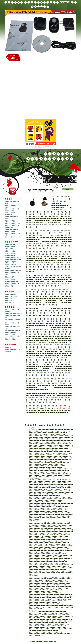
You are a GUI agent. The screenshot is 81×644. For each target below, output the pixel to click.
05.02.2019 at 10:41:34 (34, 430)
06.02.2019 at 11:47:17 (34, 480)
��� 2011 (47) (9, 302)
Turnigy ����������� (39, 190)
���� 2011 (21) (10, 298)
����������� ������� (11, 277)
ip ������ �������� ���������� (11, 250)
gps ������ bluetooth (12, 257)
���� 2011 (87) (10, 300)
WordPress (8, 351)
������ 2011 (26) (11, 296)
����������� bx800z (54, 284)
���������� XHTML (13, 349)
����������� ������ (11, 214)
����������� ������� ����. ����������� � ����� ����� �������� (12, 283)
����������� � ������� (12, 273)
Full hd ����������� (13, 336)
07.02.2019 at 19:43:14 (34, 577)
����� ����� (11, 237)
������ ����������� (45, 191)
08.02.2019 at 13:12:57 (34, 612)
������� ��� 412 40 (13, 270)
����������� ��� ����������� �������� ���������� (13, 262)
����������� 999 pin (13, 314)
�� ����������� (13, 330)
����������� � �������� (12, 210)
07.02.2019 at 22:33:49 (34, 522)
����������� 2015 (13, 224)
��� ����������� (42, 319)
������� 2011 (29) (12, 294)
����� (8, 347)
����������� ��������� (11, 255)
